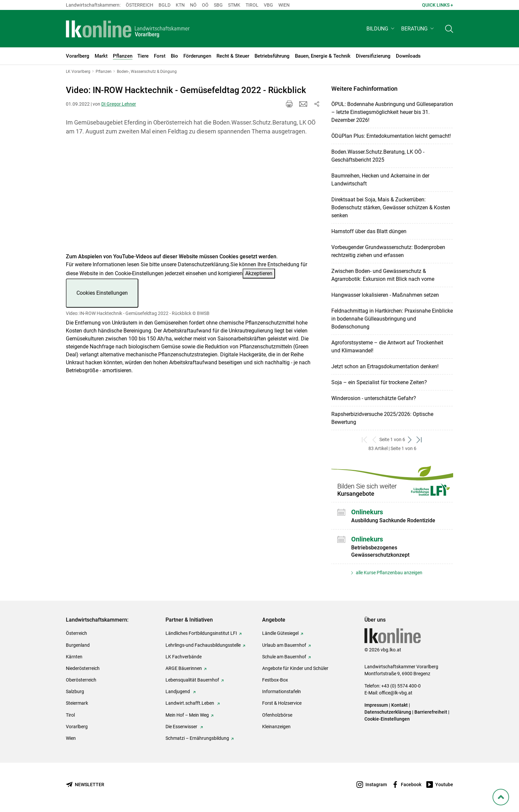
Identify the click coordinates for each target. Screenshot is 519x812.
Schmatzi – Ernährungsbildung (197, 738)
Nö (193, 5)
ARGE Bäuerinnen (184, 668)
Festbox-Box (275, 680)
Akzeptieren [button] (259, 273)
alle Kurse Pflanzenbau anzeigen (389, 573)
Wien (284, 5)
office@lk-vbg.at (396, 693)
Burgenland (78, 645)
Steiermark (77, 703)
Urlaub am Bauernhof (284, 645)
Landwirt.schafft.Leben (190, 703)
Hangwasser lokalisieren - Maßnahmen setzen (385, 295)
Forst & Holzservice (282, 703)
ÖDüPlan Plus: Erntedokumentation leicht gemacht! (391, 136)
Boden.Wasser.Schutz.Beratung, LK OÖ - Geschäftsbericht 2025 (378, 156)
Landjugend (178, 691)
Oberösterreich (81, 680)
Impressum (376, 705)
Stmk (234, 5)
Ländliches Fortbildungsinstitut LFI (201, 633)
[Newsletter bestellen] (85, 785)
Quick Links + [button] (438, 5)
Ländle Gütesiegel (280, 633)
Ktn (180, 5)
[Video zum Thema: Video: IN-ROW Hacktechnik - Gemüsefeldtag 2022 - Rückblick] (193, 198)
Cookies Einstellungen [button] (102, 293)
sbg (218, 5)
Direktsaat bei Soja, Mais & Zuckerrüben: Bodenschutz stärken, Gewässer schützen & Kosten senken (391, 207)
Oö (205, 5)
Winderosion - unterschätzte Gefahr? (374, 398)
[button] (381, 29)
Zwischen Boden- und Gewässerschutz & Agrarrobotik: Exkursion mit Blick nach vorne (383, 275)
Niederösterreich (83, 668)
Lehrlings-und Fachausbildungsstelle (203, 645)
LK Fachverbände (184, 657)
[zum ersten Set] (365, 440)
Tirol (252, 5)
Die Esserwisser (182, 727)
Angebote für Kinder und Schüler (295, 668)
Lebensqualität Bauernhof (192, 680)
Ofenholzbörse (277, 715)
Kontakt (400, 705)
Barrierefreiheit (431, 712)
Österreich (140, 5)
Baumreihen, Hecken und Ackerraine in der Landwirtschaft (380, 180)
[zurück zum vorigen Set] (375, 440)
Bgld (165, 5)
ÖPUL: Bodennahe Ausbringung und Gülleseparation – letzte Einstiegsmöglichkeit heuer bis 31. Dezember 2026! (392, 112)
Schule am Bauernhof (284, 657)
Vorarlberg (77, 727)
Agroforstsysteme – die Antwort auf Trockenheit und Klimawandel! (387, 347)
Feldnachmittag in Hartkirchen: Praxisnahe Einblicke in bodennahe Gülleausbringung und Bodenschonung (392, 319)
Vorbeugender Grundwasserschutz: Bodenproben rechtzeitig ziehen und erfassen (388, 251)
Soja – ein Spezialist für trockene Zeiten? (379, 382)
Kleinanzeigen (276, 727)
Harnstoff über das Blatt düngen (369, 231)
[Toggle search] (449, 29)
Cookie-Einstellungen (387, 719)
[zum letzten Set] (420, 440)
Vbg (268, 5)
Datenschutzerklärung (203, 264)
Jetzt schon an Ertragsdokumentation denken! (385, 366)
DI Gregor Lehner (119, 104)
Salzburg (75, 691)
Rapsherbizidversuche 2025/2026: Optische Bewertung (382, 418)
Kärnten (74, 657)
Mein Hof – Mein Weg (187, 715)
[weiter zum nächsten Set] (410, 440)
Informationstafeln (282, 691)
